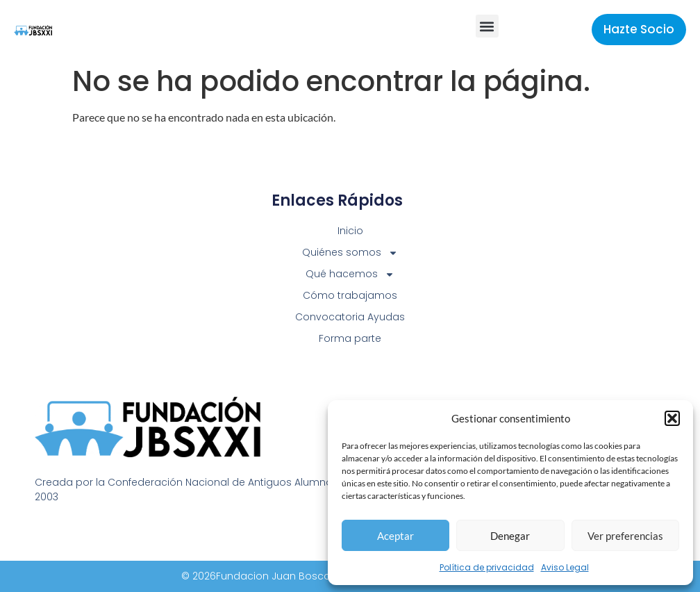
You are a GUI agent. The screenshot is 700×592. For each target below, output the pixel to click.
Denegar (510, 536)
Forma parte (350, 338)
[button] (672, 418)
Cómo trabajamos (350, 295)
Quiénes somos (350, 253)
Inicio (350, 231)
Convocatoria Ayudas (350, 317)
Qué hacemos (350, 274)
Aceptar (395, 536)
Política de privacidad (487, 567)
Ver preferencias (625, 536)
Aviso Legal (565, 567)
